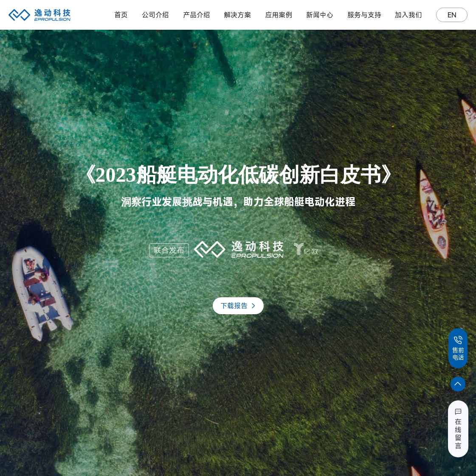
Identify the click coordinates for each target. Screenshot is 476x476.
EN (452, 15)
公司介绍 (155, 15)
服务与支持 (364, 15)
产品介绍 (197, 15)
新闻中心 (320, 15)
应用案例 (279, 15)
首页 (121, 15)
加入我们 (408, 15)
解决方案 (237, 15)
